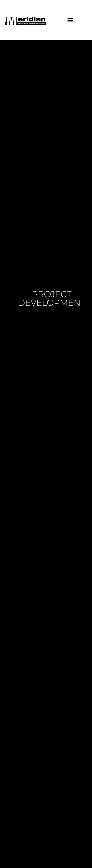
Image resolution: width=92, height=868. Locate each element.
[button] (70, 20)
